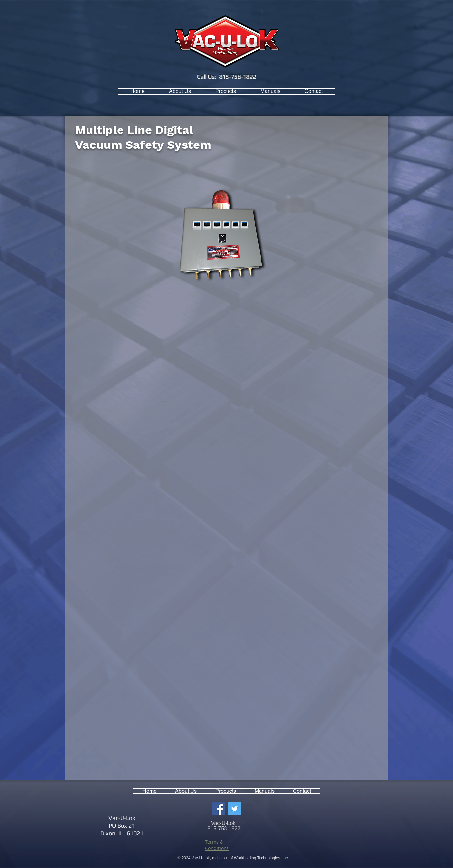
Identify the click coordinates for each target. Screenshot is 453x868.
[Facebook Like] (98, 91)
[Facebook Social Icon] (218, 809)
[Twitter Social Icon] (235, 809)
